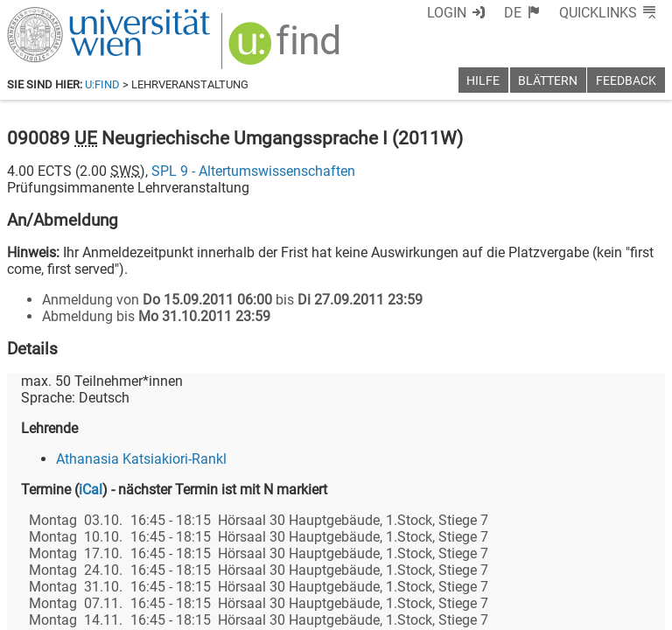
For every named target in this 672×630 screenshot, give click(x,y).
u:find (102, 84)
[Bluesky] (525, 557)
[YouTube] (581, 557)
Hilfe (483, 81)
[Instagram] (637, 557)
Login (447, 13)
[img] (287, 49)
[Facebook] (469, 557)
